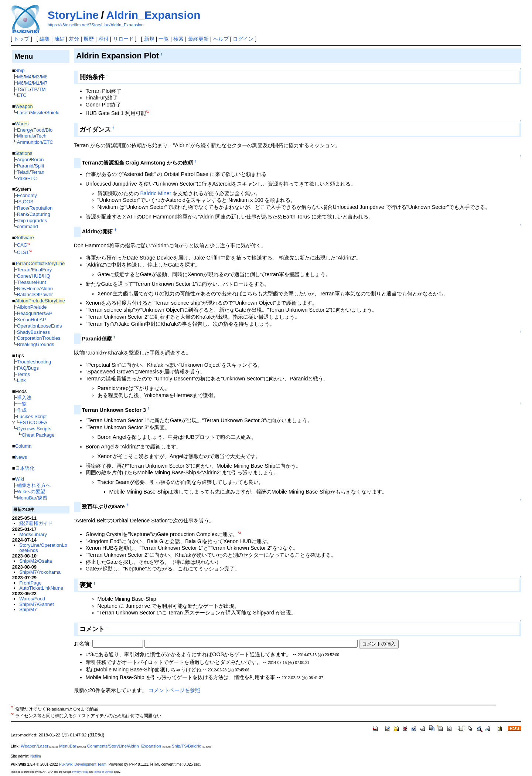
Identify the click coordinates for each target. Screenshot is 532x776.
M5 (20, 77)
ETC (22, 95)
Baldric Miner (156, 193)
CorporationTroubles (39, 338)
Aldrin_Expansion (154, 15)
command (28, 226)
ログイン (243, 39)
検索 (178, 39)
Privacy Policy (80, 772)
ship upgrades (32, 221)
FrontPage (30, 583)
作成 (22, 410)
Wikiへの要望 (31, 492)
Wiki (20, 479)
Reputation (41, 208)
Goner (24, 276)
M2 (28, 83)
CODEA (39, 422)
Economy (27, 195)
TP (35, 89)
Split (39, 166)
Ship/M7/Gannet (37, 604)
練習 (42, 498)
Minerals (26, 136)
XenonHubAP (32, 320)
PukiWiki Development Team (83, 764)
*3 (29, 244)
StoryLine (73, 15)
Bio (49, 130)
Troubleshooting (34, 362)
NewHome (28, 289)
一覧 (164, 39)
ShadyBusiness (33, 332)
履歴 (89, 39)
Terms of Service (103, 772)
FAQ (22, 368)
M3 (36, 77)
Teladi (23, 172)
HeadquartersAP (35, 313)
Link (21, 380)
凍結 (59, 39)
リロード (123, 39)
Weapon (24, 106)
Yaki (21, 178)
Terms (23, 374)
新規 (149, 39)
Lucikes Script (32, 416)
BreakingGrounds (36, 344)
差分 (74, 39)
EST (24, 422)
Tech (41, 136)
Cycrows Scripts (34, 429)
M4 (28, 77)
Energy (25, 130)
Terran (37, 172)
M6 (20, 83)
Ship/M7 (28, 609)
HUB (36, 276)
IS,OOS (25, 202)
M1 (36, 83)
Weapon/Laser (35, 746)
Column (23, 446)
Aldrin (47, 289)
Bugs (33, 368)
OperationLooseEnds (40, 326)
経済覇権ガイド (36, 523)
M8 (44, 77)
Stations (24, 153)
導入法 (24, 398)
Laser (23, 113)
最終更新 (198, 39)
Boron (37, 160)
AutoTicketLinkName (41, 588)
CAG (22, 245)
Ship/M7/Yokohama (40, 572)
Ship (20, 70)
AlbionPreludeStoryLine (40, 301)
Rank (23, 214)
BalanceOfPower (35, 294)
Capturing (40, 214)
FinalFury (42, 270)
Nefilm (36, 756)
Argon (23, 160)
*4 (30, 251)
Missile (38, 113)
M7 (44, 83)
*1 (147, 112)
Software (25, 238)
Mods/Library (33, 534)
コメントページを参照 (174, 690)
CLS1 (23, 252)
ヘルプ (221, 39)
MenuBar (27, 498)
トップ (21, 39)
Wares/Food (32, 599)
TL (27, 89)
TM (42, 89)
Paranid (25, 166)
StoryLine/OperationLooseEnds (43, 548)
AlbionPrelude (32, 307)
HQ (46, 276)
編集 (45, 39)
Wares (22, 124)
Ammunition (30, 142)
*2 (239, 533)
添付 (103, 39)
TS (20, 89)
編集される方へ (34, 485)
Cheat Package (38, 435)
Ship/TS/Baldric (186, 746)
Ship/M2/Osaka (36, 561)
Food (39, 130)
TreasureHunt (32, 282)
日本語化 (25, 468)
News (21, 457)
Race (23, 208)
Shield (53, 113)
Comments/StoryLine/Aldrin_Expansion (124, 746)
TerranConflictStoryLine (40, 263)
